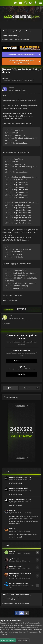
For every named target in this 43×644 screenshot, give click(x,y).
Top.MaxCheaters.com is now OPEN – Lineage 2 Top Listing (21, 62)
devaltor (12, 578)
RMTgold (14, 479)
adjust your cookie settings (9, 632)
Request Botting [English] (25, 80)
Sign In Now (21, 374)
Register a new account (22, 361)
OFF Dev (12, 511)
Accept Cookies (8, 640)
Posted (17, 90)
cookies (3, 630)
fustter (6, 78)
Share (10, 388)
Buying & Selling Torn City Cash (20, 499)
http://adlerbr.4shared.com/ (12, 119)
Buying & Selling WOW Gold (19, 488)
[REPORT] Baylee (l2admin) (19, 583)
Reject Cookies (23, 640)
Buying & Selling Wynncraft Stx (20, 477)
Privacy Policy (20, 627)
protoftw (12, 586)
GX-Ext (13, 531)
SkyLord (14, 513)
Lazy (10, 316)
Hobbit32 (12, 554)
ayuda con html (15, 559)
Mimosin (12, 561)
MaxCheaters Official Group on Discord (21, 54)
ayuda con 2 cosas (16, 566)
